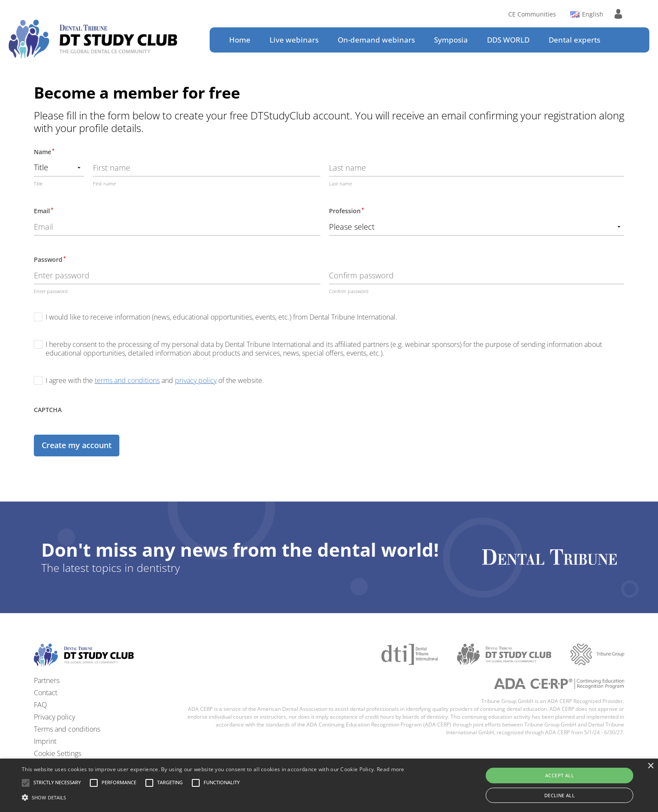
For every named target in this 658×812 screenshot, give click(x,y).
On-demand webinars (376, 40)
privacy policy (196, 380)
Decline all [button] (559, 795)
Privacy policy (54, 717)
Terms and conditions (67, 729)
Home (240, 40)
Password (50, 259)
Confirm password (349, 291)
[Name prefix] (59, 168)
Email (43, 211)
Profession (346, 211)
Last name (341, 183)
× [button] (650, 766)
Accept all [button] (559, 775)
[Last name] (477, 168)
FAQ (40, 705)
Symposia (451, 40)
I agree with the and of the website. (155, 380)
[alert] (329, 785)
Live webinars (294, 40)
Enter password (51, 291)
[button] (57, 783)
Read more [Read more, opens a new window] (391, 769)
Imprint (45, 741)
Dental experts (574, 40)
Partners (47, 680)
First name (104, 183)
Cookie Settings (58, 753)
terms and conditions (127, 380)
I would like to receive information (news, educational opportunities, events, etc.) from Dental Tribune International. (221, 317)
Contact (46, 693)
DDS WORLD (508, 40)
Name (44, 152)
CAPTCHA (48, 410)
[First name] (207, 168)
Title (38, 183)
